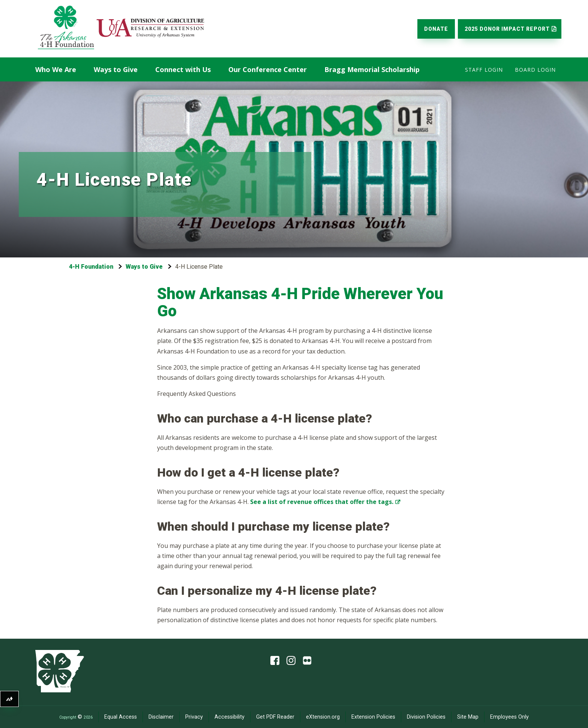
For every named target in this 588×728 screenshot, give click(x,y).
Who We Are (56, 69)
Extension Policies (373, 717)
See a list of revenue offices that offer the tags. (322, 502)
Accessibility (229, 717)
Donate (436, 29)
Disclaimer (161, 717)
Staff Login (484, 70)
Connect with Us (183, 69)
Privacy (194, 717)
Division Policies (426, 717)
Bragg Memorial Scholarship (372, 69)
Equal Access (121, 717)
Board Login (535, 70)
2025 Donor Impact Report (507, 29)
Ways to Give (116, 69)
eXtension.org (323, 717)
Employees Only (509, 717)
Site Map (468, 717)
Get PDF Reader (275, 717)
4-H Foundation (91, 267)
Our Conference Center (268, 69)
